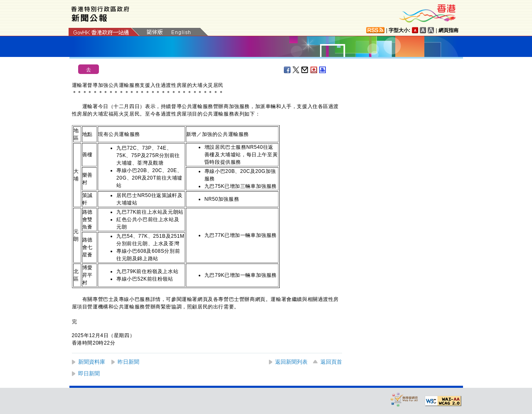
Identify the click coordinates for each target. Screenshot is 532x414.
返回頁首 (331, 362)
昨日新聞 (128, 362)
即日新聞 (89, 373)
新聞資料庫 (92, 362)
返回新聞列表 (291, 362)
